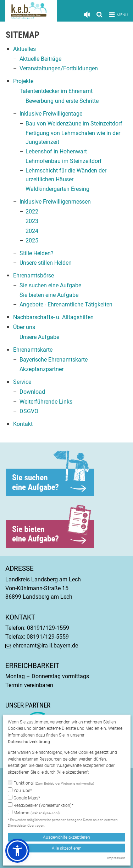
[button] (17, 851)
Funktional (51, 783)
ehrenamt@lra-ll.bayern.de (45, 646)
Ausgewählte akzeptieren (66, 837)
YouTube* (20, 790)
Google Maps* (24, 798)
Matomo (34, 813)
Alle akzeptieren (67, 848)
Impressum (116, 858)
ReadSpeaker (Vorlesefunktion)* (41, 805)
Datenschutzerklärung (29, 742)
